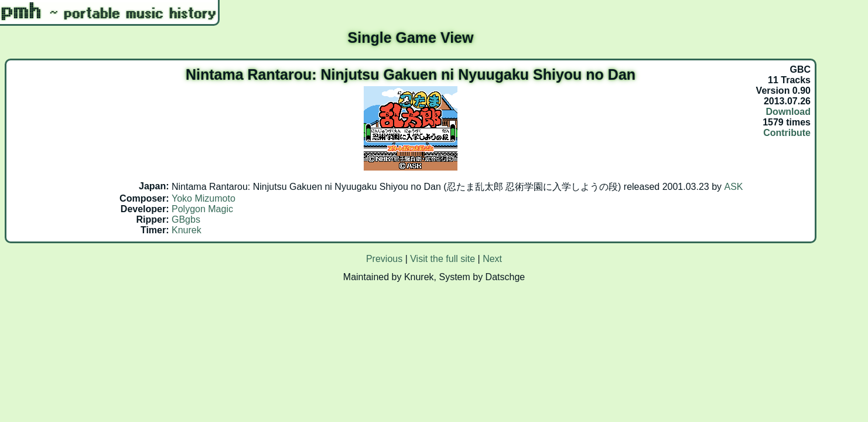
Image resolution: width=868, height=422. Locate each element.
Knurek (187, 230)
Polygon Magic (202, 209)
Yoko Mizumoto (204, 198)
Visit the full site (442, 259)
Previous (384, 259)
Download (788, 112)
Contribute (787, 133)
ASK (734, 187)
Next (492, 259)
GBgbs (186, 219)
